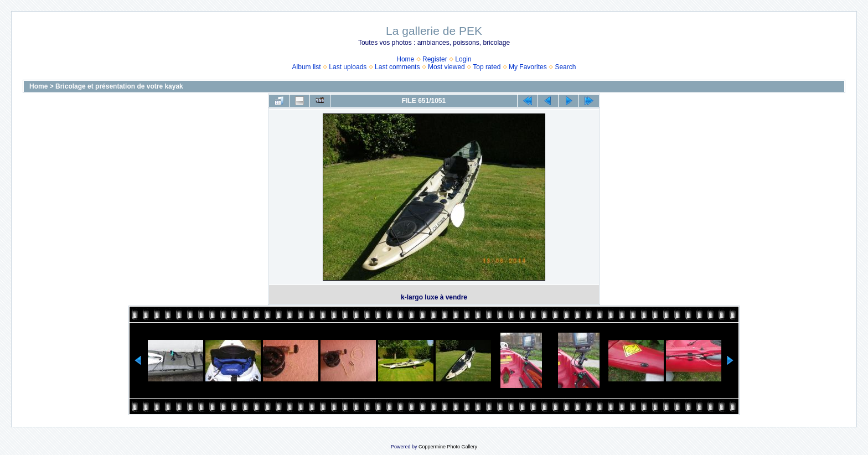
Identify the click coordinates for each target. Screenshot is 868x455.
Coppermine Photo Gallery (448, 447)
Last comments (397, 67)
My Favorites (528, 67)
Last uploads (348, 67)
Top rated (487, 67)
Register (435, 59)
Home (405, 59)
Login (463, 59)
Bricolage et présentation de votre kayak (119, 86)
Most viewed (446, 67)
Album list (307, 67)
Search (565, 67)
